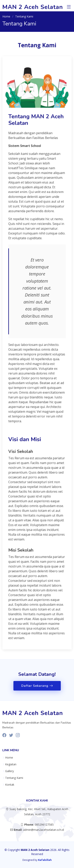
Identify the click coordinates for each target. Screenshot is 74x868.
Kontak (10, 785)
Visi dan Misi (25, 442)
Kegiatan (11, 764)
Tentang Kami (14, 778)
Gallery (9, 771)
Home (6, 16)
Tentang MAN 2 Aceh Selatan (36, 123)
